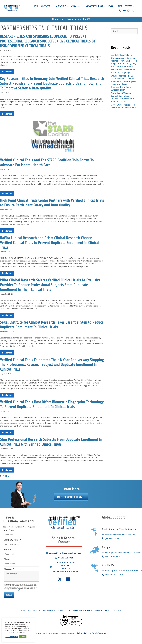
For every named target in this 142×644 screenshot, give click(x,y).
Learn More (71, 489)
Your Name (10, 530)
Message (9, 569)
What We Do (47, 7)
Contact (130, 7)
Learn (112, 7)
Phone (7, 559)
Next (9, 476)
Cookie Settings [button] (99, 634)
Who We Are (77, 7)
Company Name (12, 540)
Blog (120, 7)
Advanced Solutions (95, 7)
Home (36, 7)
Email (7, 549)
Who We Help (62, 7)
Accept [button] (23, 637)
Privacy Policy (19, 590)
